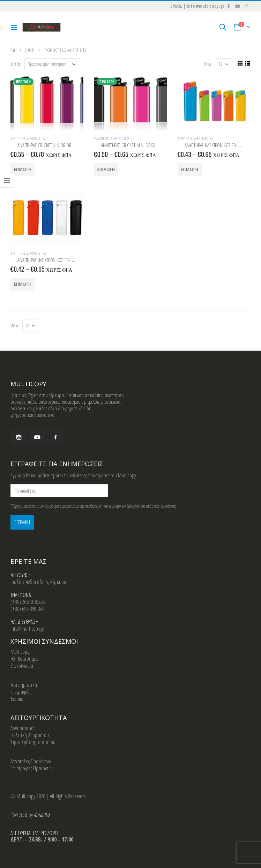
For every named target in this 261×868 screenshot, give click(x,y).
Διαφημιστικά (36, 139)
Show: (207, 64)
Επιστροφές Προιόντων (32, 768)
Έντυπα (17, 699)
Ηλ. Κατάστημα (24, 659)
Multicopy (20, 652)
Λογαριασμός (23, 728)
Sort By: (16, 64)
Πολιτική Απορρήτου (30, 735)
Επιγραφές (20, 692)
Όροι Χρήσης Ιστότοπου (33, 742)
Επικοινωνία (22, 666)
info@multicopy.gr (28, 629)
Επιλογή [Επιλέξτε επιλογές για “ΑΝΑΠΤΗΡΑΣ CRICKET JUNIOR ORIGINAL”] (23, 169)
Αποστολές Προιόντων (31, 761)
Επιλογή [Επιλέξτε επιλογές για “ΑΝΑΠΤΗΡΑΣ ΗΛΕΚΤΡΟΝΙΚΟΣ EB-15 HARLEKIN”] (189, 169)
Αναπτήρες (18, 139)
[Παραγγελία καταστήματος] (52, 64)
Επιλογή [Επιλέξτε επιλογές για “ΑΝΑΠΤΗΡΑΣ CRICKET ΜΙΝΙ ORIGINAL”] (106, 169)
